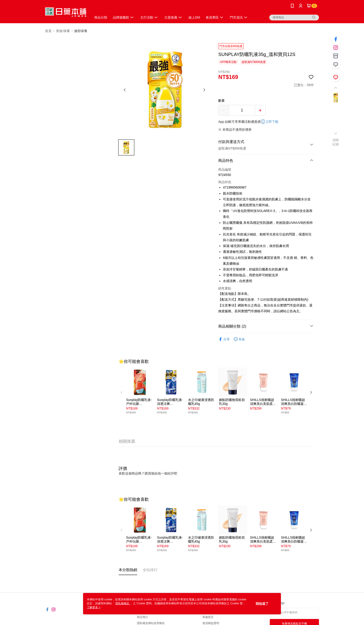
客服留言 (208, 617)
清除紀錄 (336, 142)
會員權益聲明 (211, 623)
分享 (224, 339)
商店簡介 (143, 617)
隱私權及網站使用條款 (151, 623)
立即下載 (270, 122)
